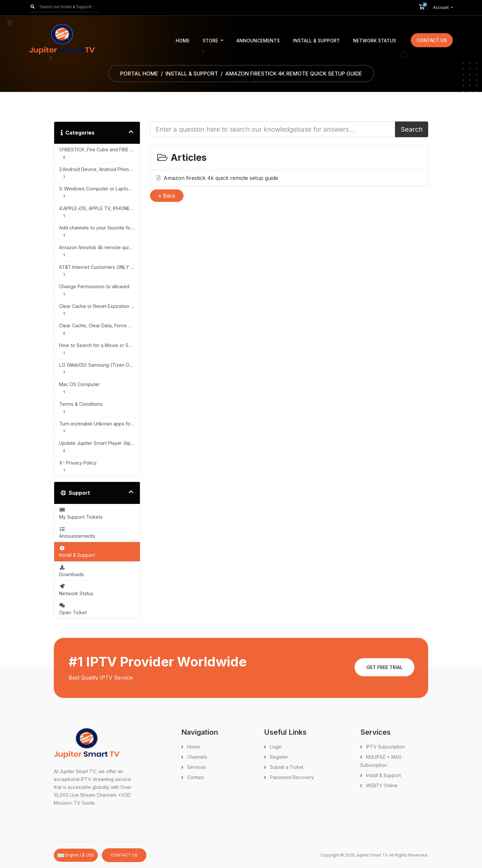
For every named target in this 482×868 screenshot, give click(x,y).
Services (197, 767)
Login (276, 747)
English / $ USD (76, 855)
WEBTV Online (382, 785)
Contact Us (432, 40)
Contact (196, 777)
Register (279, 757)
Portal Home (139, 74)
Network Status (374, 41)
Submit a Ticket (287, 767)
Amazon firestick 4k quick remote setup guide (217, 178)
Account (441, 7)
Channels (197, 757)
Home (183, 41)
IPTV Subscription (385, 747)
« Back (167, 196)
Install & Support (316, 41)
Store (211, 41)
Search (412, 129)
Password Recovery (292, 777)
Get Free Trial (384, 667)
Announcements (258, 41)
